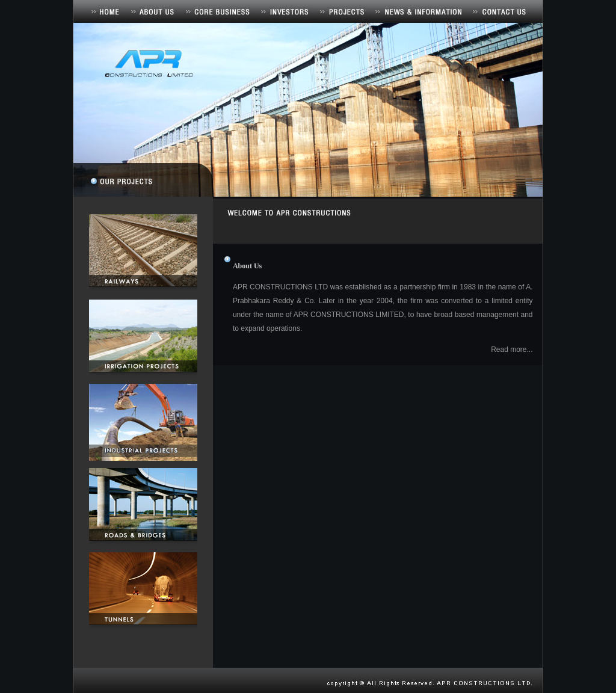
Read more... (512, 350)
